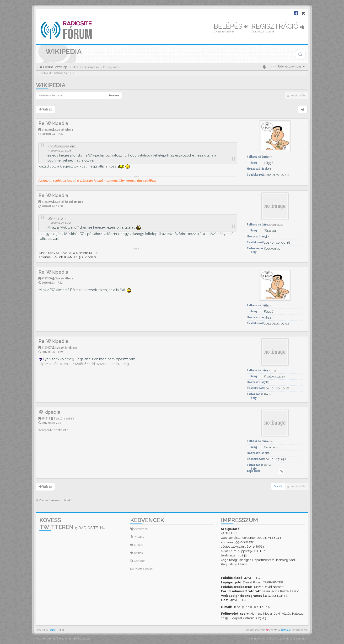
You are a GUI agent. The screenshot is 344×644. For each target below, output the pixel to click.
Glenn (69, 130)
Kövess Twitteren (72, 524)
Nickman (71, 348)
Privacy (137, 537)
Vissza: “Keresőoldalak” (54, 500)
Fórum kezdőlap (55, 67)
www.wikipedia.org (54, 430)
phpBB (53, 630)
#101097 (46, 348)
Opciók (278, 486)
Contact (137, 561)
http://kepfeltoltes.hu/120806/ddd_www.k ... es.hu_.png (84, 364)
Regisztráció (278, 26)
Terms (136, 553)
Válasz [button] (45, 109)
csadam (69, 418)
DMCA (137, 545)
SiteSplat (286, 630)
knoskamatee (58, 146)
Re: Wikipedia (53, 123)
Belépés (231, 26)
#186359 (46, 202)
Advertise (139, 529)
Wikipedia (51, 85)
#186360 (46, 130)
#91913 (46, 418)
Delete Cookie (141, 569)
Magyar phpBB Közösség (75, 639)
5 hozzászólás (296, 95)
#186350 (46, 278)
